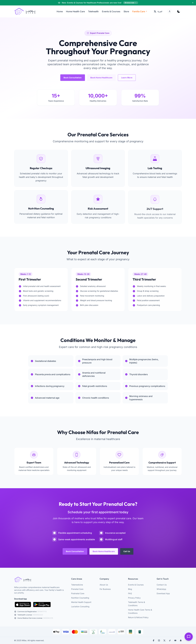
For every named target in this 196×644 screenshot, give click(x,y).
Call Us (127, 553)
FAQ (130, 593)
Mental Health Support (81, 602)
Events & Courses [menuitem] (111, 11)
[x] (164, 640)
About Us (104, 585)
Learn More (127, 78)
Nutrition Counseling (80, 598)
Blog (130, 589)
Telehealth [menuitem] (93, 11)
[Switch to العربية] (158, 11)
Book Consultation (73, 78)
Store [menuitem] (126, 11)
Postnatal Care (78, 593)
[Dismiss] (193, 3)
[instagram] (159, 640)
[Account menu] (170, 11)
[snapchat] (181, 640)
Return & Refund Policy (138, 617)
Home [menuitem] (60, 11)
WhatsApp (161, 589)
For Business (105, 589)
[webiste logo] (40, 580)
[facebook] (154, 640)
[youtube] (175, 640)
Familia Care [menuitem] (140, 11)
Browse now (131, 3)
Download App (163, 593)
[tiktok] (170, 640)
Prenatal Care (77, 589)
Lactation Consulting (80, 606)
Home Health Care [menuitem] (75, 11)
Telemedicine (77, 585)
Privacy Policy (134, 598)
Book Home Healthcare (101, 78)
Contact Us (162, 585)
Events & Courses (136, 585)
